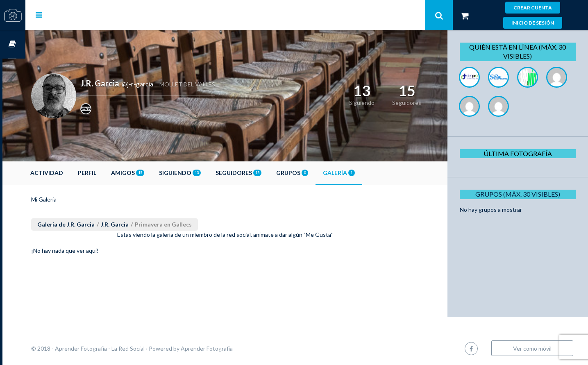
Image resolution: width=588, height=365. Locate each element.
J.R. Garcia (138, 224)
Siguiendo (203, 173)
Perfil (110, 173)
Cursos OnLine (13, 44)
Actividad (70, 173)
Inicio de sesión (533, 23)
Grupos (315, 173)
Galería (362, 173)
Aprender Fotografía (230, 348)
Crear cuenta (533, 8)
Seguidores (261, 173)
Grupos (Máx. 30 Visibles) (521, 194)
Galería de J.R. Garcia (89, 224)
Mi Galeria (67, 199)
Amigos (151, 173)
